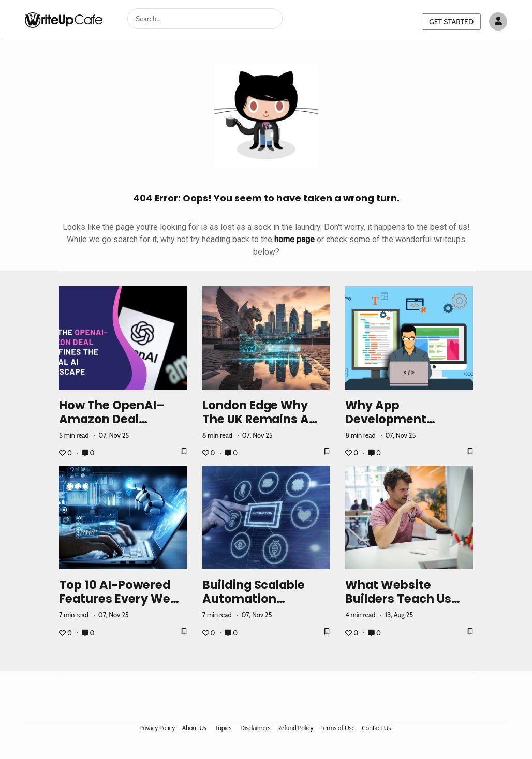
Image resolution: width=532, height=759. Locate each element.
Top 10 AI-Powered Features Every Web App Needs (119, 599)
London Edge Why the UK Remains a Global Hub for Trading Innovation (260, 426)
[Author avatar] (498, 21)
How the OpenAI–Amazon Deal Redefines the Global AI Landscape (122, 426)
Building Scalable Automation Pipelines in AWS (254, 599)
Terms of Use (337, 728)
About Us (194, 728)
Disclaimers (255, 728)
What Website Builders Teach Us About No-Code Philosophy (398, 606)
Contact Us (376, 728)
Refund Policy (295, 728)
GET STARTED (451, 22)
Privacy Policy (157, 728)
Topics (224, 728)
